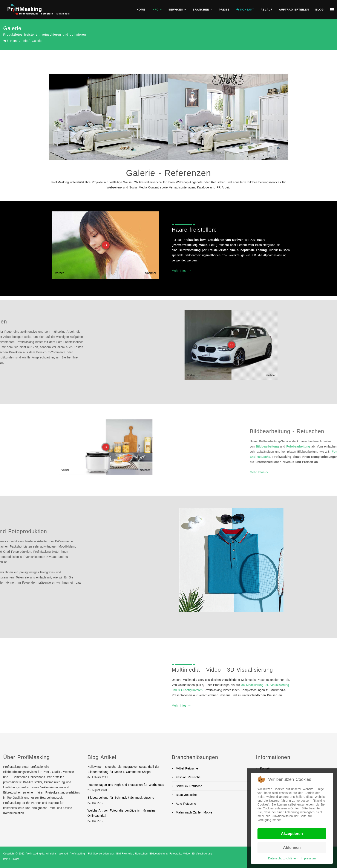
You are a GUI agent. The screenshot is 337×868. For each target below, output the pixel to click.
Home (141, 10)
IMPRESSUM (11, 859)
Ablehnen (292, 848)
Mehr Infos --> (182, 271)
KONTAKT (245, 10)
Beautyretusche (186, 795)
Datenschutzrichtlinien (283, 858)
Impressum (308, 858)
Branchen (201, 10)
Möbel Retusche (186, 768)
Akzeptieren (292, 834)
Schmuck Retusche (188, 786)
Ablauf (267, 10)
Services (176, 10)
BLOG (319, 10)
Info (155, 10)
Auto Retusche (185, 804)
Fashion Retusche (188, 777)
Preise (224, 10)
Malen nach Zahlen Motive (193, 812)
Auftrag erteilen (294, 10)
